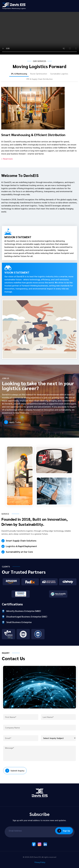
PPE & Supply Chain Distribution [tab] (40, 79)
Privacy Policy (39, 862)
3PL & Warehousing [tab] (19, 74)
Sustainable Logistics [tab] (59, 74)
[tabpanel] (39, 122)
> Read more (7, 159)
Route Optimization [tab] (39, 74)
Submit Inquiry (17, 771)
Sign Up (67, 831)
